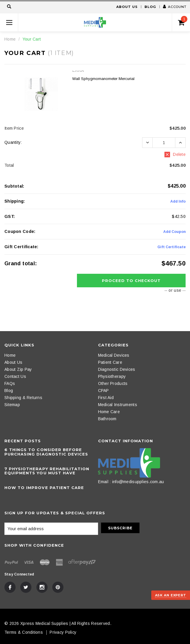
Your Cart (32, 39)
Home (10, 39)
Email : (105, 482)
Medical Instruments (118, 405)
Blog (150, 7)
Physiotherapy (112, 376)
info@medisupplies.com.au (138, 482)
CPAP (104, 391)
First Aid (106, 398)
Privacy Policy (63, 632)
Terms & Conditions (24, 632)
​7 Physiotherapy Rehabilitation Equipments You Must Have (47, 471)
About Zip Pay (18, 369)
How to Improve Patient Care (44, 488)
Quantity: (13, 142)
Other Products (113, 383)
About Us (127, 7)
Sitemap (12, 405)
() (183, 21)
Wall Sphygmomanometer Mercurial (103, 79)
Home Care (109, 412)
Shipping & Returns (23, 398)
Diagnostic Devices (117, 369)
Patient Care (110, 362)
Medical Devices (114, 355)
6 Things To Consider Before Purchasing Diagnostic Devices (46, 452)
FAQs (10, 383)
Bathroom (107, 419)
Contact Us (15, 376)
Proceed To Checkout (131, 281)
